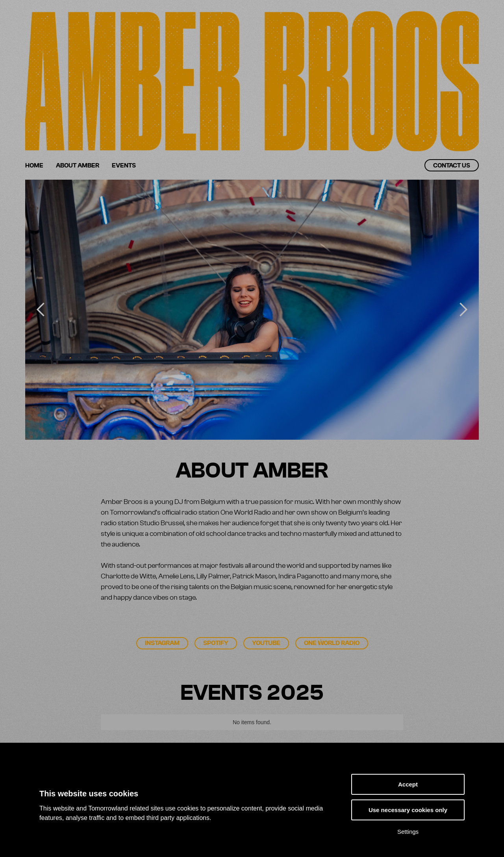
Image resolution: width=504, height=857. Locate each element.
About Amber (78, 165)
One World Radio (332, 643)
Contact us (452, 165)
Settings (408, 832)
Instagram (162, 643)
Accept (408, 784)
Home (34, 165)
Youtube (266, 643)
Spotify (216, 643)
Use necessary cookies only (408, 810)
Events (124, 165)
